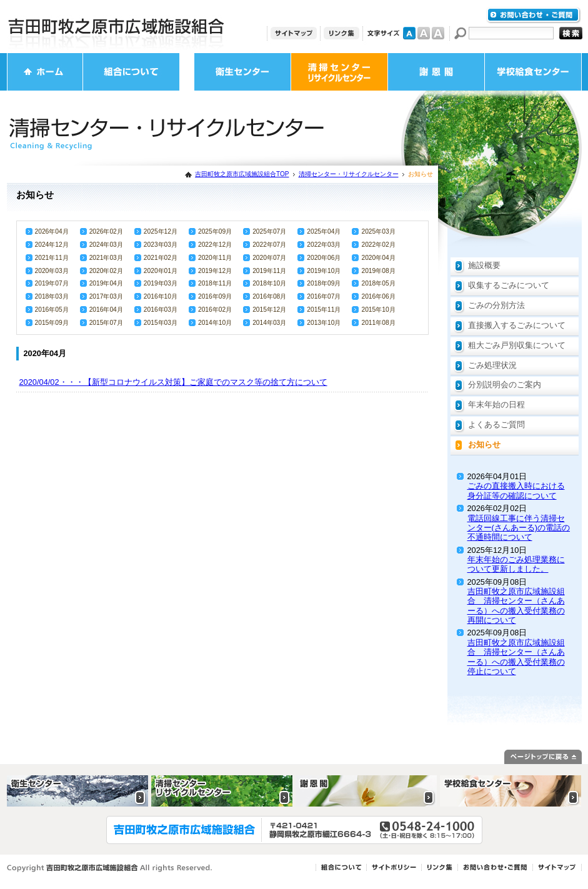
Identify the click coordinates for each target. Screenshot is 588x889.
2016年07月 (324, 296)
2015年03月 (161, 323)
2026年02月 (106, 231)
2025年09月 (215, 231)
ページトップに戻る (543, 757)
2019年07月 (52, 283)
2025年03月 (378, 231)
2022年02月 (378, 245)
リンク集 (341, 33)
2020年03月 (52, 271)
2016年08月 (269, 296)
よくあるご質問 (496, 425)
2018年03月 (52, 296)
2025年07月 (269, 231)
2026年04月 (52, 231)
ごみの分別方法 (496, 305)
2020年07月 (269, 258)
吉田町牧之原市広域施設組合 (116, 27)
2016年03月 (161, 310)
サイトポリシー (394, 867)
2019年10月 (324, 271)
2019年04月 (106, 283)
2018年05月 (378, 283)
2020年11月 (215, 258)
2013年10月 (324, 323)
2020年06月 (324, 258)
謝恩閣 (436, 72)
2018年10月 (269, 283)
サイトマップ (294, 33)
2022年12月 (215, 245)
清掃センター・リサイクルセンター (339, 72)
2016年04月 (106, 310)
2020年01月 (161, 271)
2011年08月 (378, 323)
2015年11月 (324, 310)
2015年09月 (52, 323)
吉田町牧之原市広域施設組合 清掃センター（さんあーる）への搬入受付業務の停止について (516, 657)
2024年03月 (106, 245)
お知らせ (484, 444)
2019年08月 (378, 271)
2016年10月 (161, 296)
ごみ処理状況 (492, 365)
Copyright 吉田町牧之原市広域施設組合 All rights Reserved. (110, 868)
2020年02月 (106, 271)
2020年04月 (378, 258)
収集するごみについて (509, 285)
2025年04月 (324, 231)
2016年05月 (52, 310)
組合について (131, 72)
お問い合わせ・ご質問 (534, 15)
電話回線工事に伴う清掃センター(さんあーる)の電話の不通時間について (519, 528)
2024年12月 (52, 245)
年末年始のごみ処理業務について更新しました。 (516, 564)
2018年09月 (324, 283)
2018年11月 (215, 283)
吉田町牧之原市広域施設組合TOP (242, 174)
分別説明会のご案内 (505, 385)
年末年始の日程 (496, 405)
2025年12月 (161, 231)
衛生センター (242, 72)
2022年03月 (324, 245)
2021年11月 (52, 258)
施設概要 (484, 265)
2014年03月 (269, 323)
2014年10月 (215, 323)
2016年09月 (215, 296)
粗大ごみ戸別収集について (517, 345)
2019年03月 (161, 283)
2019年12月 (215, 271)
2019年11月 (269, 271)
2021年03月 (106, 258)
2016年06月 (378, 296)
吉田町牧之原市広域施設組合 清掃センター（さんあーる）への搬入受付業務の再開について (516, 606)
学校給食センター (533, 72)
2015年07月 (106, 323)
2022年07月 (269, 245)
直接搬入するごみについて (517, 325)
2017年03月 (106, 296)
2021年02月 (161, 258)
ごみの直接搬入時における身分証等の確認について (516, 490)
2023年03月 (161, 245)
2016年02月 (215, 310)
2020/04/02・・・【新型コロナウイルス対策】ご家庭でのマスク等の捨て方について (173, 382)
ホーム (45, 72)
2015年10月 (378, 310)
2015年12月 (269, 310)
